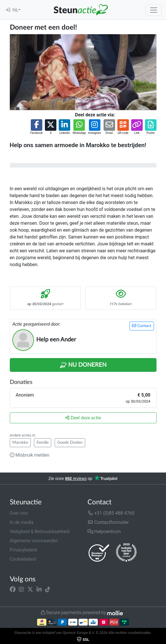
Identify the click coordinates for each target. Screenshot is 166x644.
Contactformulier (108, 522)
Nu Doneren (83, 365)
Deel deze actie (83, 418)
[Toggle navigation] (154, 10)
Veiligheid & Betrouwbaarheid (40, 531)
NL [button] (15, 10)
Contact (142, 326)
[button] (36, 127)
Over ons (19, 513)
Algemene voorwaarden (34, 541)
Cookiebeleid (23, 559)
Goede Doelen (70, 443)
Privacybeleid (23, 550)
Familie (43, 443)
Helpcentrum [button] (104, 531)
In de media (22, 522)
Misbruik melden (30, 455)
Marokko (20, 443)
